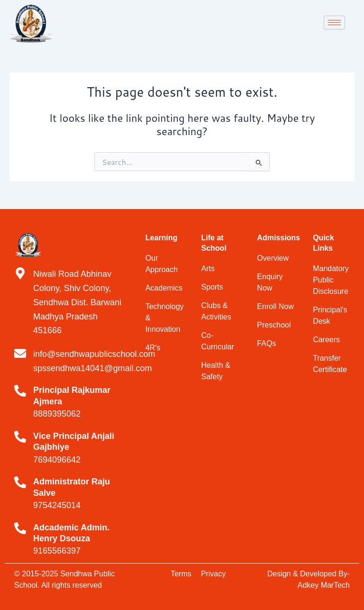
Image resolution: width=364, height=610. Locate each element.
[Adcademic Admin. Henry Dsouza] (20, 528)
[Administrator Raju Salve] (20, 482)
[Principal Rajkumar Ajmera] (20, 391)
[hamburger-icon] (334, 23)
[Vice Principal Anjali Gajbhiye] (20, 437)
